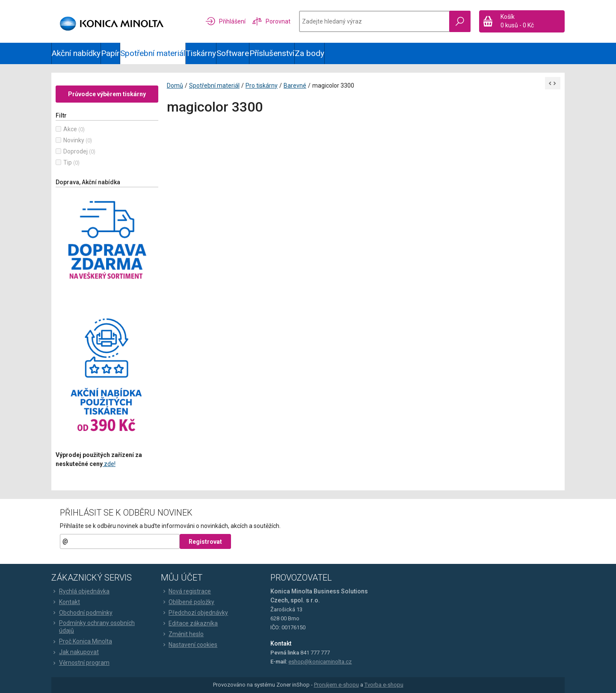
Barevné (295, 86)
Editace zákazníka (189, 623)
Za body (309, 53)
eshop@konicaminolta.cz (320, 662)
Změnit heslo (182, 634)
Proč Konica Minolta (82, 641)
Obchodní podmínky (82, 613)
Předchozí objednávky (194, 613)
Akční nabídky (76, 53)
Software (233, 53)
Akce (70, 129)
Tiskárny (201, 53)
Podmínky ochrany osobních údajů (93, 627)
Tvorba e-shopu (384, 685)
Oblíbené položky (188, 602)
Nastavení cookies (189, 645)
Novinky (74, 140)
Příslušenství (272, 53)
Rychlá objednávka (80, 591)
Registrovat (205, 542)
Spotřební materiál (153, 53)
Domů (175, 86)
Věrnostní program (80, 663)
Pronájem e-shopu (336, 685)
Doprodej (76, 151)
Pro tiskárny (262, 86)
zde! (109, 464)
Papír (110, 53)
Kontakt (66, 602)
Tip (68, 162)
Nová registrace (186, 591)
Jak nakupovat (75, 652)
